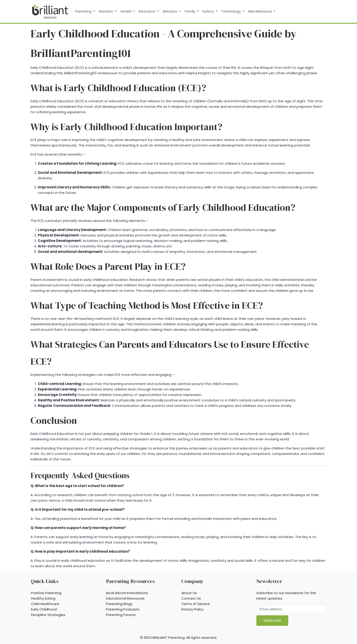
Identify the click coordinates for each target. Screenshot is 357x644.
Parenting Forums (121, 615)
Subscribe (272, 620)
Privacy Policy (192, 609)
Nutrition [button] (106, 11)
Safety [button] (209, 11)
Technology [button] (231, 11)
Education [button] (148, 11)
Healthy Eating (43, 598)
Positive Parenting (46, 593)
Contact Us (191, 598)
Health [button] (126, 11)
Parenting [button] (84, 11)
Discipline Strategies (48, 615)
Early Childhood (44, 609)
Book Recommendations (127, 593)
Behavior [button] (171, 11)
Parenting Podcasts (123, 609)
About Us (189, 593)
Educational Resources (125, 598)
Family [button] (190, 11)
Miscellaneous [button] (260, 11)
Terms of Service (195, 604)
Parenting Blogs (119, 604)
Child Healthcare (45, 604)
